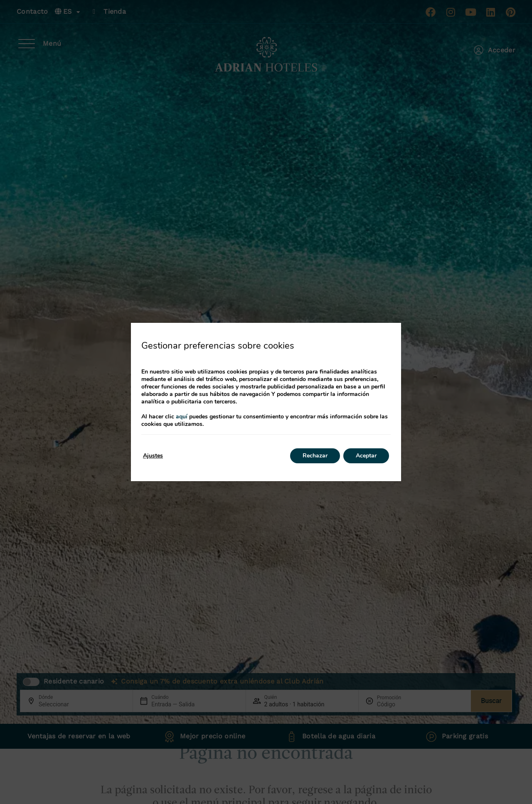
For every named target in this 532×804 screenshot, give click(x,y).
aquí (182, 417)
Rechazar (315, 456)
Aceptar (366, 456)
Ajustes (153, 456)
